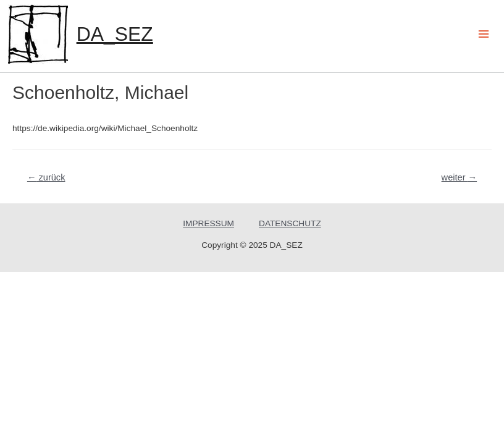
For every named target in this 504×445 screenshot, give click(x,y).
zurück (46, 177)
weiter (460, 177)
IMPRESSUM (208, 223)
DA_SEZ (115, 34)
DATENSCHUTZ (290, 223)
